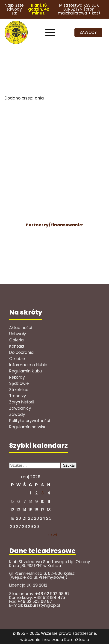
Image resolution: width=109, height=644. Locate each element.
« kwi (52, 535)
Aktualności (21, 328)
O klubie (17, 359)
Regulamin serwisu (28, 427)
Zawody (17, 414)
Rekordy (17, 377)
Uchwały (18, 334)
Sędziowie (19, 383)
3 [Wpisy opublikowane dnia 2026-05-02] (43, 493)
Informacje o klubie (28, 365)
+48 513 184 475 (49, 598)
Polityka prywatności (30, 421)
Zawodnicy (20, 408)
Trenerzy (18, 396)
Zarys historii (22, 402)
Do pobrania (21, 352)
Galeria (16, 340)
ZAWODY (88, 32)
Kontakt (17, 346)
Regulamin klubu (26, 371)
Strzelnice (19, 390)
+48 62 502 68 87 (52, 594)
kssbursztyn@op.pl (42, 605)
